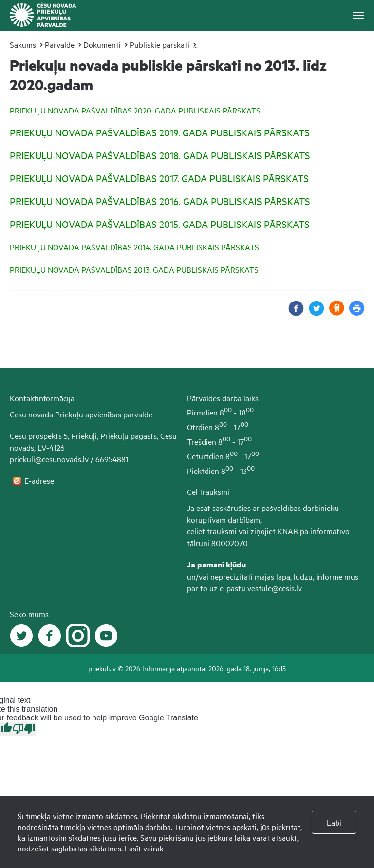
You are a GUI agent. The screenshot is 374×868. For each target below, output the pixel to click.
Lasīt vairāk (144, 848)
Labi (334, 822)
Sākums (23, 44)
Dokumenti (102, 44)
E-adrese (40, 480)
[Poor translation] (24, 729)
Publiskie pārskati (159, 44)
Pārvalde (60, 44)
